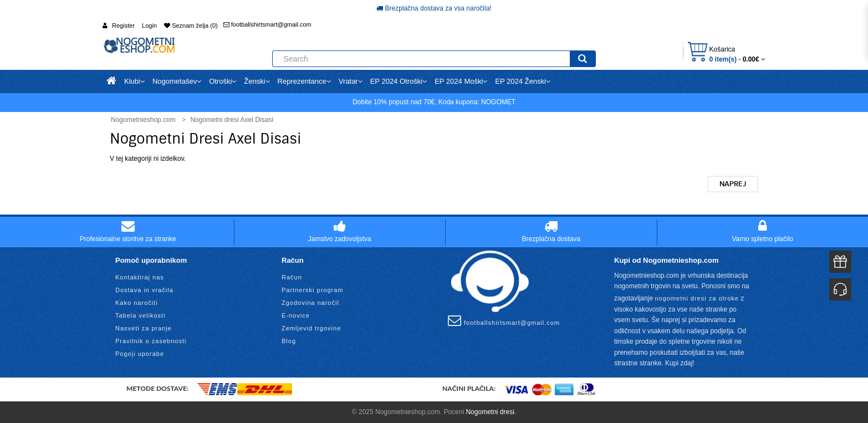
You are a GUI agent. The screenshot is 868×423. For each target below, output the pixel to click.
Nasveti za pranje (144, 328)
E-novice (296, 315)
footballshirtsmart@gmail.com (267, 24)
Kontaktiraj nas (140, 277)
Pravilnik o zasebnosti (151, 341)
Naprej (733, 184)
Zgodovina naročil (310, 303)
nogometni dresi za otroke (697, 298)
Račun (292, 277)
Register (123, 26)
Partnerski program (313, 290)
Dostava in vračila (144, 290)
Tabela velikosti (141, 315)
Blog (289, 341)
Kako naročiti (137, 303)
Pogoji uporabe (140, 354)
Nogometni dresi (490, 412)
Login (149, 26)
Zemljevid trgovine (311, 328)
